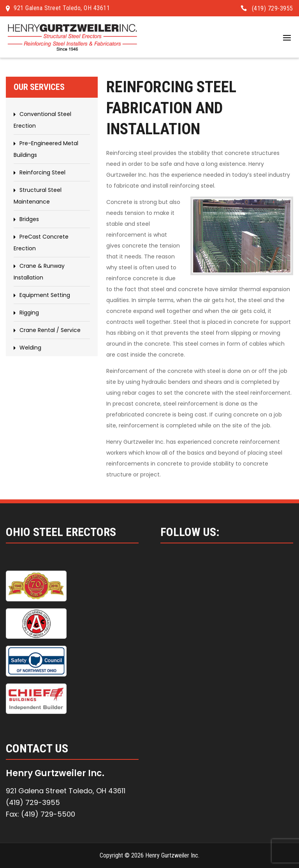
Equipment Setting (45, 295)
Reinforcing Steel (42, 172)
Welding (30, 348)
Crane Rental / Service (50, 330)
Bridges (29, 219)
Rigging (29, 313)
